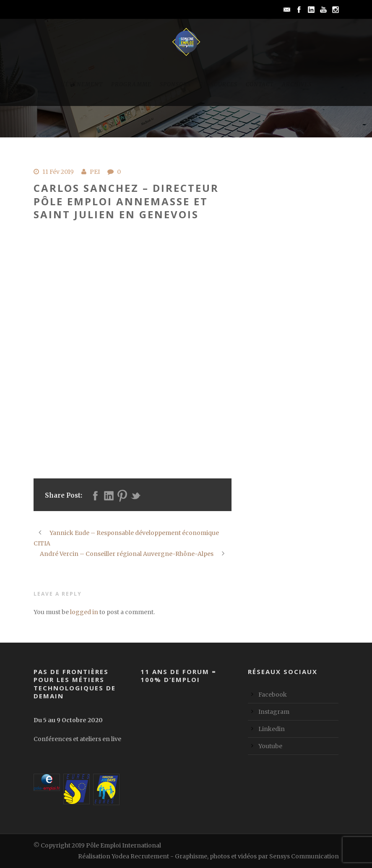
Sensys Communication (304, 856)
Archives (297, 84)
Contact (260, 84)
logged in (84, 612)
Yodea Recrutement (140, 856)
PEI (95, 172)
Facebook (273, 695)
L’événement (82, 84)
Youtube (270, 746)
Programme (131, 84)
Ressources (218, 84)
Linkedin (272, 729)
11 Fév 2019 (58, 172)
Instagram (274, 712)
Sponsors (175, 84)
